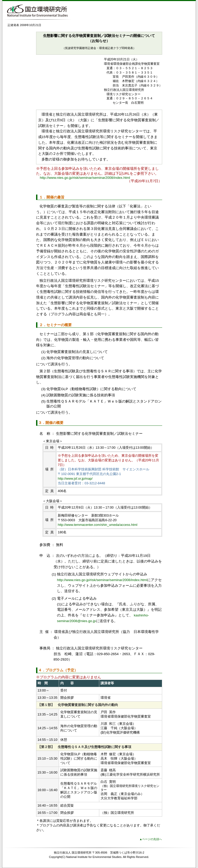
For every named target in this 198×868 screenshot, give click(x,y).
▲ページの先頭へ (151, 839)
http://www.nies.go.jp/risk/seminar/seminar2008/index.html (85, 178)
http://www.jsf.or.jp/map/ (75, 479)
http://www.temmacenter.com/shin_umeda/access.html (98, 525)
